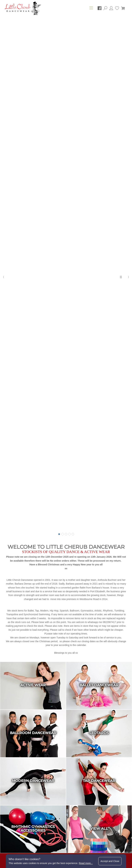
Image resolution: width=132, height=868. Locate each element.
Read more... (86, 863)
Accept (110, 861)
